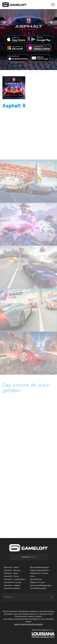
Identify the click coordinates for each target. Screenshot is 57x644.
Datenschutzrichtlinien (40, 570)
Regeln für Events (38, 582)
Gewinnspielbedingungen (41, 585)
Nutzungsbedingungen (40, 567)
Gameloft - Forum (11, 576)
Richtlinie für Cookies (39, 573)
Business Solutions (12, 588)
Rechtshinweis (36, 579)
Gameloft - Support (12, 585)
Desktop (25, 557)
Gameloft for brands (12, 582)
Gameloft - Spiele (11, 567)
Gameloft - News (11, 573)
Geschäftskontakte (38, 588)
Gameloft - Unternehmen (14, 579)
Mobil (33, 557)
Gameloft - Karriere (12, 570)
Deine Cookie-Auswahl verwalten (29, 624)
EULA (32, 576)
